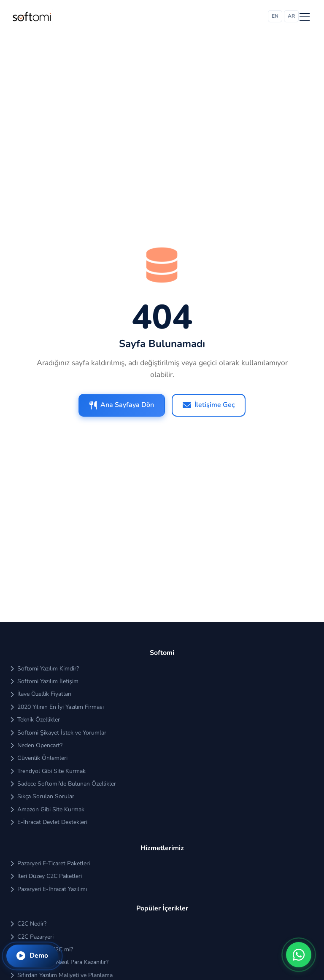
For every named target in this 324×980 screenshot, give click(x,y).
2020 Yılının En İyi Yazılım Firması (57, 707)
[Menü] (305, 17)
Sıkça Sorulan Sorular (42, 796)
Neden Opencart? (36, 745)
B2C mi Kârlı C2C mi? (42, 949)
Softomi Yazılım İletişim (44, 681)
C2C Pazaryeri (32, 937)
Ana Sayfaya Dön (122, 405)
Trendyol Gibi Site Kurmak (48, 771)
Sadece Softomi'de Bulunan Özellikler (63, 784)
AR (291, 16)
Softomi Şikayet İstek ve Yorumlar (58, 733)
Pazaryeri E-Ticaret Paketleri (50, 863)
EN (275, 16)
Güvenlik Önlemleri (39, 758)
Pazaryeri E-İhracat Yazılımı (49, 889)
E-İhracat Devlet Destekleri (49, 822)
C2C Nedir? (28, 924)
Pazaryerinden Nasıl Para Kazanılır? (59, 962)
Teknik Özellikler (35, 720)
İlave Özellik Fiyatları (41, 694)
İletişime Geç (209, 405)
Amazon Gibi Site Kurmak (47, 809)
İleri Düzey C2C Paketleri (46, 876)
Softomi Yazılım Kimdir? (45, 669)
